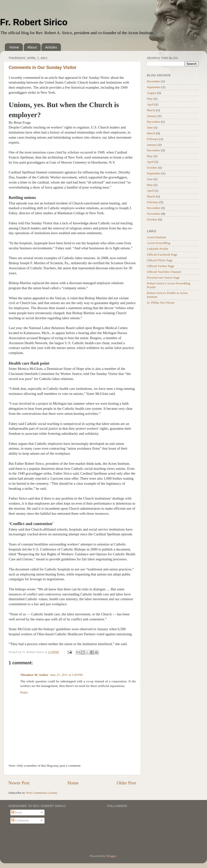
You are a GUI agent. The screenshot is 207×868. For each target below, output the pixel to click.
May (150, 99)
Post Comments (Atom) (42, 793)
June (150, 127)
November (154, 214)
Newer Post (19, 783)
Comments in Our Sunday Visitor (43, 67)
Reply (24, 692)
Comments (20, 820)
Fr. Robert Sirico (34, 22)
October (152, 168)
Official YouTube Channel (164, 272)
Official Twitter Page (160, 266)
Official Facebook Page (162, 254)
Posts (17, 812)
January (152, 116)
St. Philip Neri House (161, 303)
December (153, 81)
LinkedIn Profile (158, 249)
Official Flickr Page (160, 260)
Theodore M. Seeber (34, 675)
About (32, 47)
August (152, 93)
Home (14, 47)
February (153, 139)
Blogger (111, 856)
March (151, 110)
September (154, 87)
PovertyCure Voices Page (163, 278)
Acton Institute (157, 237)
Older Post (126, 783)
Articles (51, 47)
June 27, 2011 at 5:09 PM (66, 675)
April (150, 104)
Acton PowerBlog (158, 243)
